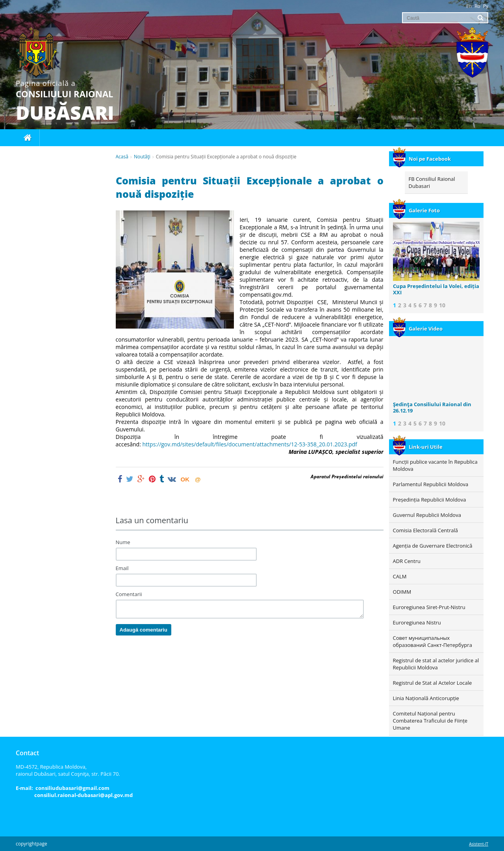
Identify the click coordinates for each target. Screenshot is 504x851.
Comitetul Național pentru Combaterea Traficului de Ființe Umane (430, 721)
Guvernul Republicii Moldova (427, 515)
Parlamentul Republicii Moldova (431, 484)
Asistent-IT (479, 844)
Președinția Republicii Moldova (430, 500)
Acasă (122, 157)
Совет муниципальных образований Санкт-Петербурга (433, 641)
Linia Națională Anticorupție (426, 698)
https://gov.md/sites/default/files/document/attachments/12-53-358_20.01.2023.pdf (251, 444)
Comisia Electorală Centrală (425, 530)
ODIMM (402, 592)
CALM (400, 576)
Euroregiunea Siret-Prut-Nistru (429, 607)
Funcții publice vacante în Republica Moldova (435, 465)
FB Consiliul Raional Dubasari (432, 182)
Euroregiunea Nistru (417, 622)
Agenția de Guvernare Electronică (433, 546)
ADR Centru (407, 561)
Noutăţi (142, 157)
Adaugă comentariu (144, 630)
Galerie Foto (416, 210)
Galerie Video (418, 329)
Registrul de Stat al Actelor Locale (433, 683)
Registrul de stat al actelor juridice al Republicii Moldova (436, 664)
